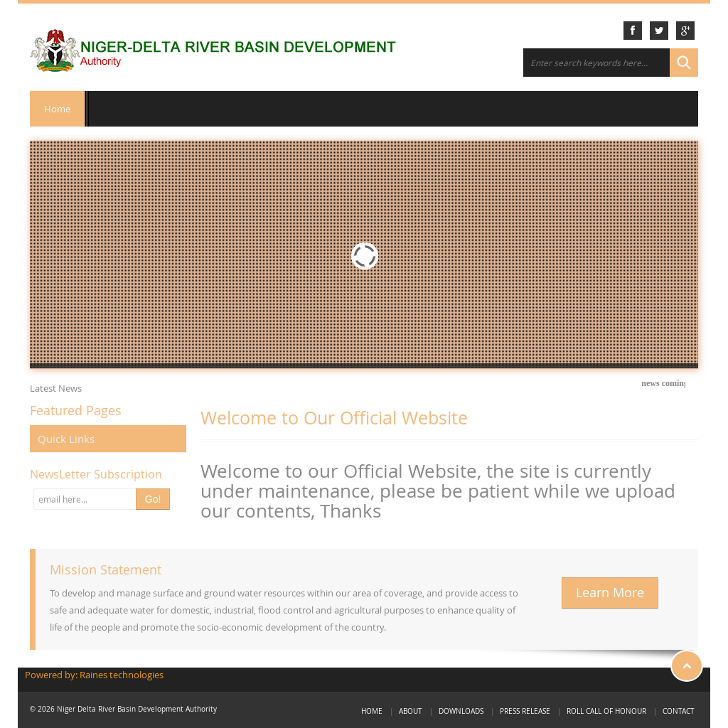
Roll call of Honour (606, 711)
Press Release (525, 711)
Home (57, 109)
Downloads (461, 711)
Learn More (610, 593)
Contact (679, 711)
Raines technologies (122, 675)
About (411, 711)
